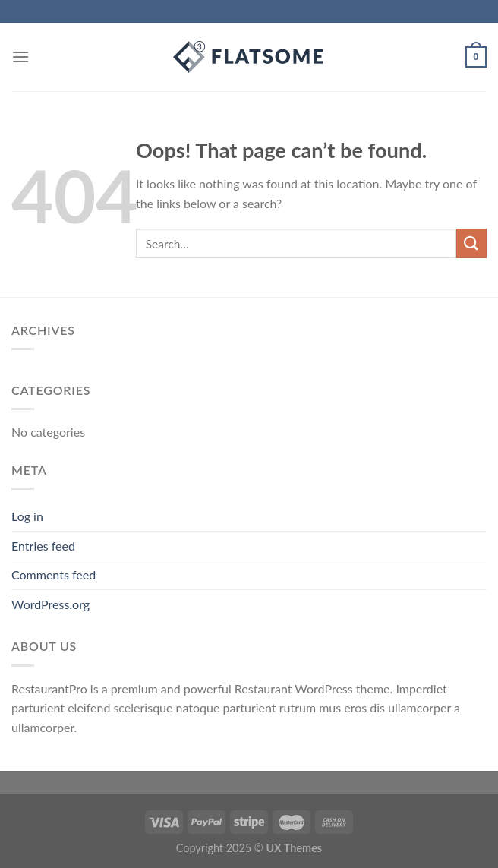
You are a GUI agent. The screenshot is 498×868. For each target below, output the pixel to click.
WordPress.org (50, 604)
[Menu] (20, 57)
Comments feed (54, 574)
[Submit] (471, 243)
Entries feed (43, 546)
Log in (27, 516)
